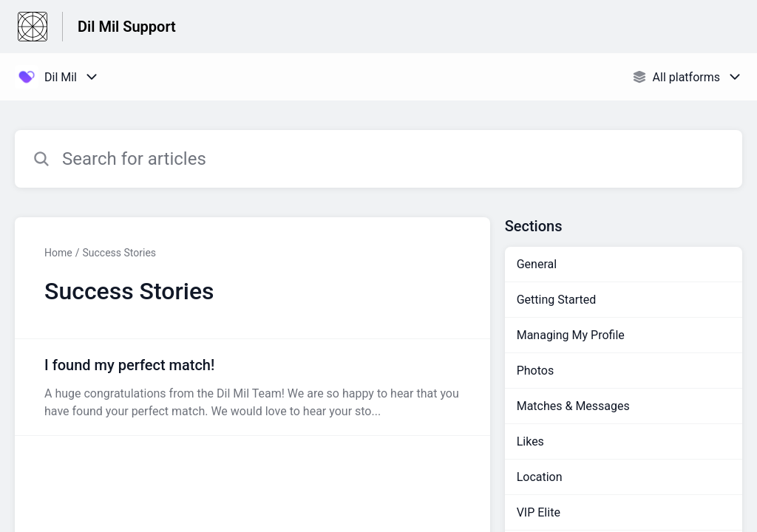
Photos (536, 371)
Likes (530, 441)
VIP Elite (539, 512)
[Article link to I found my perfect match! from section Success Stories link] (252, 387)
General (537, 264)
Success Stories (119, 253)
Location (540, 477)
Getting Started (557, 300)
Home (58, 253)
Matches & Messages (573, 406)
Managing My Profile (571, 335)
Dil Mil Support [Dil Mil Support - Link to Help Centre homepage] (127, 27)
